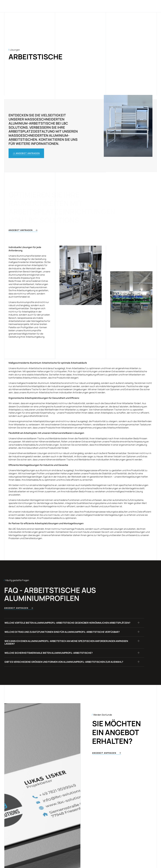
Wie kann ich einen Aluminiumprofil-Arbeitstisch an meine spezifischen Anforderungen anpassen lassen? (66, 652)
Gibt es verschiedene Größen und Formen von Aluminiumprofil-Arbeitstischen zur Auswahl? (71, 676)
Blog (81, 6)
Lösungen (68, 6)
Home (55, 6)
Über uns (93, 6)
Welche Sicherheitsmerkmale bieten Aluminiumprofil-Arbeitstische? (54, 665)
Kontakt (108, 6)
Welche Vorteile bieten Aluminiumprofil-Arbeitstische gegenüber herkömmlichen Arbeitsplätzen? (63, 625)
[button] (74, 626)
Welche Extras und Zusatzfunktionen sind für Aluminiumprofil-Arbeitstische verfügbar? (69, 639)
